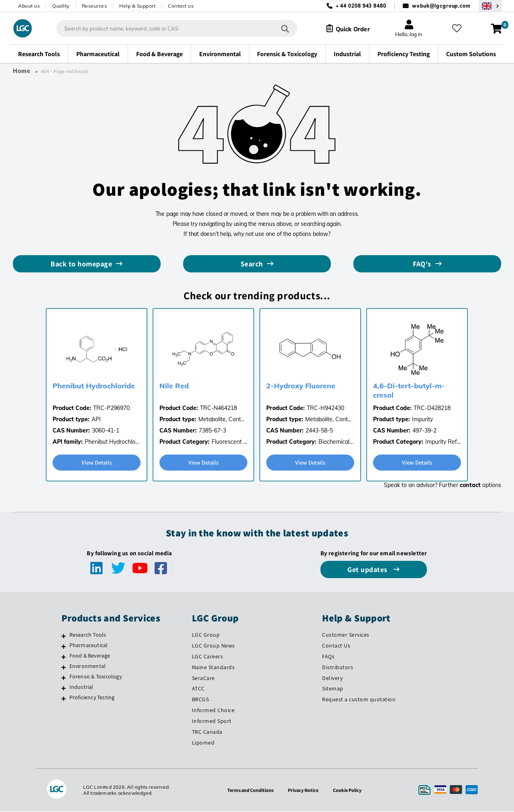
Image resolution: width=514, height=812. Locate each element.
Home (22, 71)
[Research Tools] (64, 637)
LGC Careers (208, 657)
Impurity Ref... (443, 442)
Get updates (368, 570)
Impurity (422, 419)
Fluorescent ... (229, 442)
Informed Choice (213, 711)
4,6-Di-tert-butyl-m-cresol (409, 390)
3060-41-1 (106, 430)
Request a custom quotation (359, 700)
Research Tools (88, 635)
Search (252, 264)
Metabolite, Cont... (221, 419)
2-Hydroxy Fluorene (301, 386)
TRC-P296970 (111, 408)
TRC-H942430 (325, 408)
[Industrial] (64, 689)
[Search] (279, 28)
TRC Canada (207, 733)
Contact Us (336, 646)
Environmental (88, 667)
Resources (95, 6)
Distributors (338, 668)
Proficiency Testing (92, 698)
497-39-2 (424, 430)
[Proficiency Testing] (64, 699)
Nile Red (174, 386)
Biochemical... (336, 442)
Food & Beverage (90, 656)
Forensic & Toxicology (96, 677)
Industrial (82, 688)
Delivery (332, 679)
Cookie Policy (351, 791)
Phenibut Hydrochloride (94, 386)
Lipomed (203, 743)
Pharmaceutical (89, 646)
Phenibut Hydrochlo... (112, 442)
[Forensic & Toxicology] (64, 678)
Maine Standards (213, 668)
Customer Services (346, 635)
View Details (97, 463)
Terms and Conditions (247, 791)
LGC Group (206, 635)
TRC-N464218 (218, 408)
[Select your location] (490, 6)
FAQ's (422, 264)
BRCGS (201, 700)
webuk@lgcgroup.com (441, 6)
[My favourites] (459, 28)
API (96, 419)
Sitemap (333, 689)
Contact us (181, 6)
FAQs (328, 657)
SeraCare (203, 679)
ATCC (198, 689)
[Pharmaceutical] (64, 647)
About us (29, 6)
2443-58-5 (319, 430)
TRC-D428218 (432, 408)
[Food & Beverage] (64, 658)
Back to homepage (81, 264)
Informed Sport (212, 722)
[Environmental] (64, 668)
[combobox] (171, 28)
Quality (61, 6)
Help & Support (137, 6)
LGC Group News (213, 646)
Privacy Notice (304, 791)
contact (470, 486)
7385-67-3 (212, 430)
